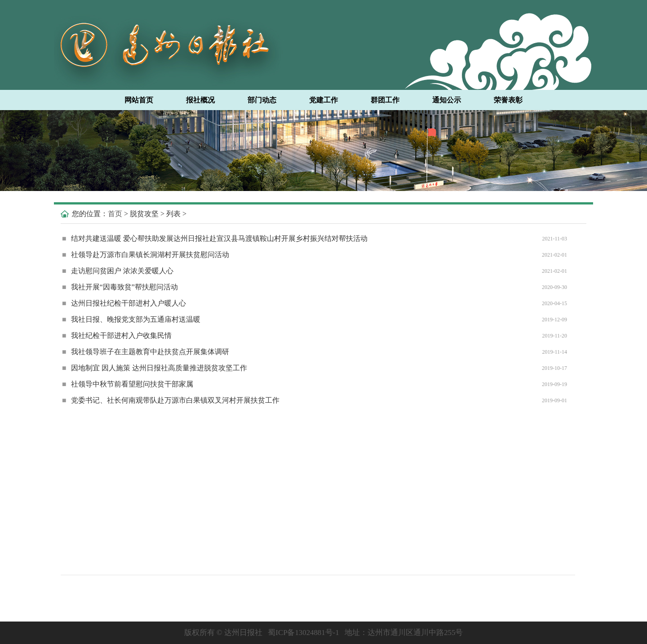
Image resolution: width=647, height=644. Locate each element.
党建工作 (323, 100)
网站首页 (139, 100)
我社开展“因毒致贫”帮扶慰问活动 (120, 287)
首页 (115, 214)
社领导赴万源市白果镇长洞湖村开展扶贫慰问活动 (146, 255)
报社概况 (200, 100)
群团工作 (385, 100)
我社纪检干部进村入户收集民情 (117, 335)
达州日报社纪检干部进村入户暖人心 (124, 303)
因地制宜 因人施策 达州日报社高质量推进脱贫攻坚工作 (155, 368)
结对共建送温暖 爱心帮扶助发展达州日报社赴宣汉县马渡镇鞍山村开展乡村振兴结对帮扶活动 (215, 238)
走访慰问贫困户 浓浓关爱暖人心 (118, 271)
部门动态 (262, 100)
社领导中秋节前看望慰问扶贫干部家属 (128, 384)
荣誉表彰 (508, 100)
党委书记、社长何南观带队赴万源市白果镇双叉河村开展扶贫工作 (171, 400)
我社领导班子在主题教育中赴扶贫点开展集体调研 (146, 352)
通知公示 (447, 100)
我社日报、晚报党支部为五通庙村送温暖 (131, 319)
